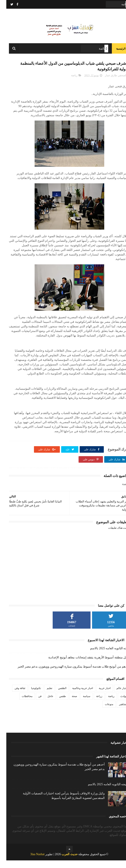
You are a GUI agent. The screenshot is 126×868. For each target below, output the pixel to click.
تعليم (43, 696)
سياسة (80, 704)
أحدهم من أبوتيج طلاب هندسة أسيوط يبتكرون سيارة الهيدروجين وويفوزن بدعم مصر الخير (67, 674)
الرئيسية (114, 52)
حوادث (118, 704)
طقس (56, 704)
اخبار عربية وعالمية (76, 696)
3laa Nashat (31, 862)
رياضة (68, 83)
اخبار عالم (116, 696)
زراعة (93, 704)
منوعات (103, 712)
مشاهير (117, 712)
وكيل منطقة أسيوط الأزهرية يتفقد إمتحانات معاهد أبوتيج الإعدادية (83, 665)
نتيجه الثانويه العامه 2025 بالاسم (104, 656)
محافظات (21, 704)
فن (34, 704)
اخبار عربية (98, 696)
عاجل (44, 704)
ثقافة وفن (14, 696)
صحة (68, 704)
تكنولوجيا (30, 696)
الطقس (56, 696)
